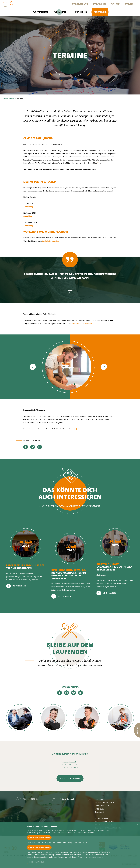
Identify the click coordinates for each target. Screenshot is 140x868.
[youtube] (73, 693)
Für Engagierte (8, 99)
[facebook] (26, 447)
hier (99, 163)
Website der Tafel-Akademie (82, 323)
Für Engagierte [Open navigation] (59, 12)
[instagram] (66, 693)
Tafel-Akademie (100, 4)
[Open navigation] (70, 12)
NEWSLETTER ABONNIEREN (70, 778)
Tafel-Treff (116, 4)
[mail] (40, 447)
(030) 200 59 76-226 (69, 765)
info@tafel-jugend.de (66, 799)
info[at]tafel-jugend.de (51, 241)
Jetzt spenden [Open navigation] (81, 12)
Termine (20, 99)
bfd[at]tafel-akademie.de (81, 429)
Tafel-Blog (130, 4)
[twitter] (33, 447)
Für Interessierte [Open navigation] (40, 12)
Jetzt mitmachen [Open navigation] (100, 12)
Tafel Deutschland (80, 4)
